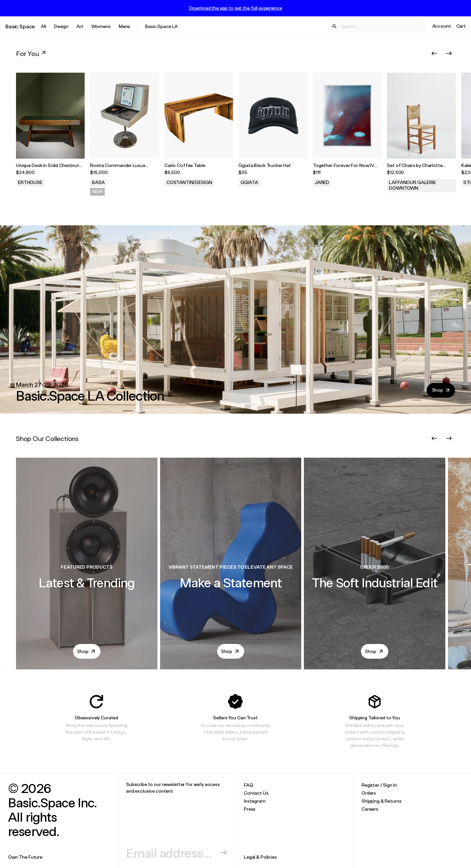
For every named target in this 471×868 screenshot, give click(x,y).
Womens (101, 26)
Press (250, 809)
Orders (369, 793)
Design (61, 26)
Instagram (255, 801)
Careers (370, 809)
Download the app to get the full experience (236, 8)
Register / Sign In (379, 785)
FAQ (249, 785)
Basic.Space (20, 26)
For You (32, 53)
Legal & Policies (260, 857)
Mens (124, 26)
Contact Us (256, 793)
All (43, 26)
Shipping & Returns (381, 801)
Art (80, 26)
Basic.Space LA (161, 26)
